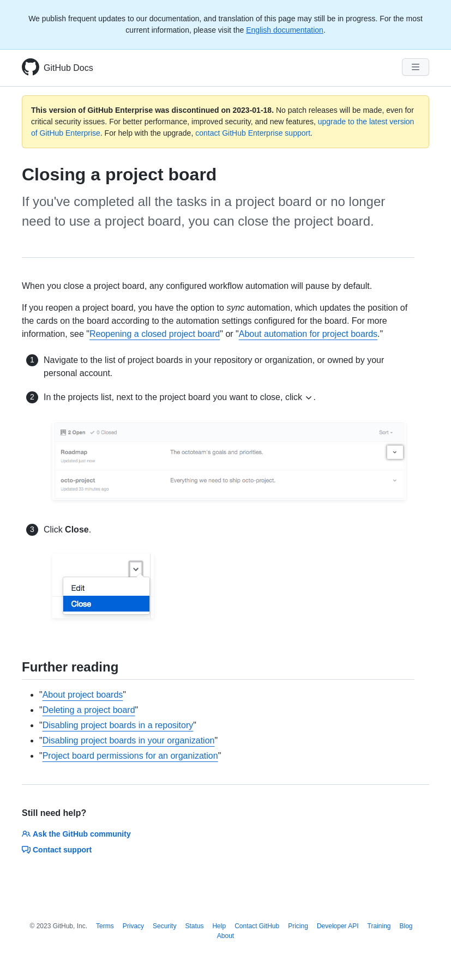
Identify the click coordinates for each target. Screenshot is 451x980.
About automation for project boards (308, 334)
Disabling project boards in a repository (118, 725)
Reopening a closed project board (155, 334)
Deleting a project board (89, 710)
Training (379, 926)
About (225, 936)
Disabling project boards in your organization (129, 740)
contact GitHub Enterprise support (253, 133)
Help (219, 926)
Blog (406, 926)
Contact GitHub (257, 926)
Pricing (298, 926)
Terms (105, 926)
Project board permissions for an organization (130, 756)
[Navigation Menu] (416, 67)
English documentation (285, 30)
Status (194, 926)
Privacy (133, 926)
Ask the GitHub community (76, 834)
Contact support (57, 850)
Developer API (338, 926)
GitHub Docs (68, 68)
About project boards (83, 695)
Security (164, 926)
